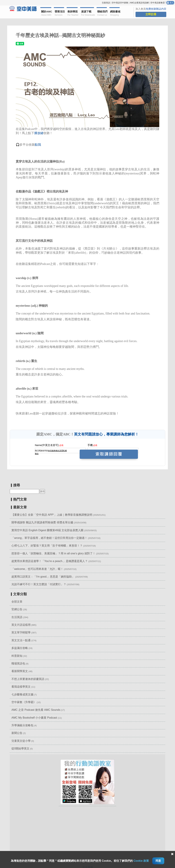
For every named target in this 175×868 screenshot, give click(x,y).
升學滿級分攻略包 (22, 725)
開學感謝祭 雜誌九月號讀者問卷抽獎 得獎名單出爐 (42, 522)
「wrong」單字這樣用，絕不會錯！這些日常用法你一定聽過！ (49, 538)
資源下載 (88, 13)
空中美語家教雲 (158, 3)
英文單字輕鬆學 (21, 632)
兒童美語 (106, 3)
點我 (38, 145)
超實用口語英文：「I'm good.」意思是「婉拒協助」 (43, 577)
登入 (170, 3)
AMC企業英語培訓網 (139, 3)
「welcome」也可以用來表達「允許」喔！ (37, 569)
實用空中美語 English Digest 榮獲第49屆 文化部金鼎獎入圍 (47, 530)
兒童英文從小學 (21, 741)
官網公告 (17, 609)
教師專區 (73, 13)
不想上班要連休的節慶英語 (28, 679)
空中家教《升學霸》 (24, 702)
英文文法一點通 (21, 640)
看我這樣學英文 (21, 687)
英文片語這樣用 (21, 625)
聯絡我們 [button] (102, 13)
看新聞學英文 (20, 671)
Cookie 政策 (141, 861)
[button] (87, 782)
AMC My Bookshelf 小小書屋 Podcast (35, 718)
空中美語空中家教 (120, 3)
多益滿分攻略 (20, 648)
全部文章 (17, 602)
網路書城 (115, 13)
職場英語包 (18, 663)
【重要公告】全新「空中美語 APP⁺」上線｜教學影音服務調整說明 (52, 515)
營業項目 (59, 13)
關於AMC (46, 13)
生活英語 (17, 617)
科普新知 (17, 656)
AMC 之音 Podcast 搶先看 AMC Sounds (36, 710)
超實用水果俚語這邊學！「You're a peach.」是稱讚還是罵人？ (50, 561)
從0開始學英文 (20, 748)
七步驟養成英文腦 (22, 694)
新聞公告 (17, 733)
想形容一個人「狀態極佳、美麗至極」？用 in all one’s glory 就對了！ (53, 553)
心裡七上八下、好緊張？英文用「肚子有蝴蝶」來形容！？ (47, 546)
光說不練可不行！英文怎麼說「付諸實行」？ (39, 584)
